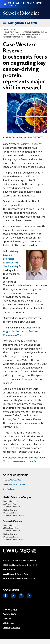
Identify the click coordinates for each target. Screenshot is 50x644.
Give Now (7, 619)
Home (6, 30)
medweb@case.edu (17, 484)
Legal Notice (8, 574)
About (14, 30)
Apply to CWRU (10, 614)
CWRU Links (10, 610)
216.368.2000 (15, 480)
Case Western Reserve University (24, 560)
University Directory (12, 628)
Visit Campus (8, 623)
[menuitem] (12, 614)
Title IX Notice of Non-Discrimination (19, 578)
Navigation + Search (19, 22)
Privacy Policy (23, 574)
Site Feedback (9, 489)
